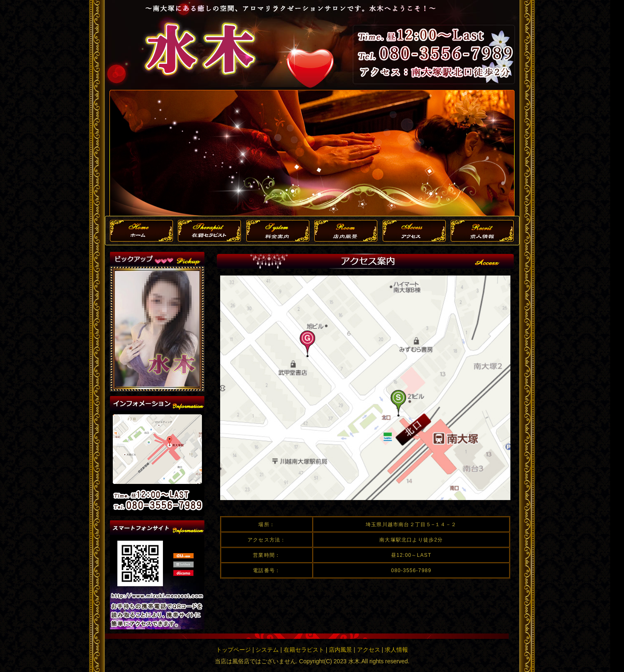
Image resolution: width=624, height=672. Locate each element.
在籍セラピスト (304, 650)
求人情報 (396, 650)
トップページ (233, 650)
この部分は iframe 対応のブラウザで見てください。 (157, 329)
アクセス (369, 650)
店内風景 (340, 650)
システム (267, 650)
